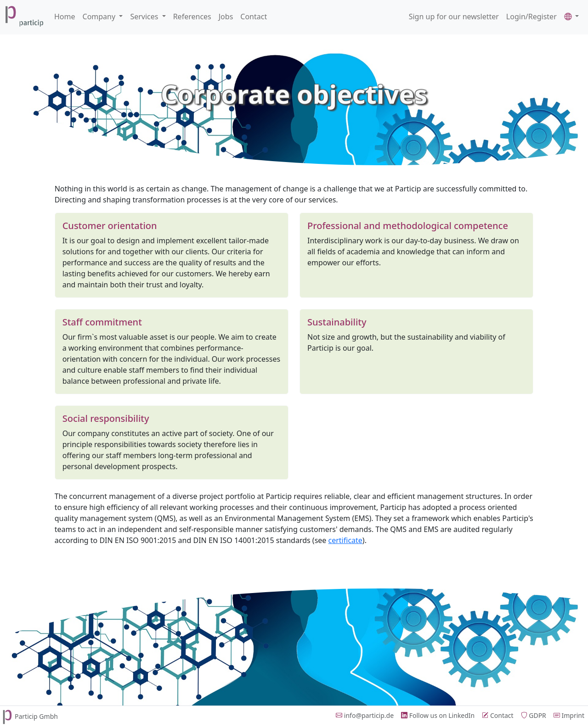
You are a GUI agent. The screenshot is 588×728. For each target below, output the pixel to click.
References (192, 17)
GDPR (534, 715)
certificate (345, 540)
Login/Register (531, 17)
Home (65, 17)
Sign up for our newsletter (454, 17)
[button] (571, 17)
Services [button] (145, 17)
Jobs (226, 17)
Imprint (569, 715)
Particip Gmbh (29, 716)
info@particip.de (365, 715)
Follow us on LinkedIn (438, 715)
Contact (254, 17)
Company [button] (100, 17)
